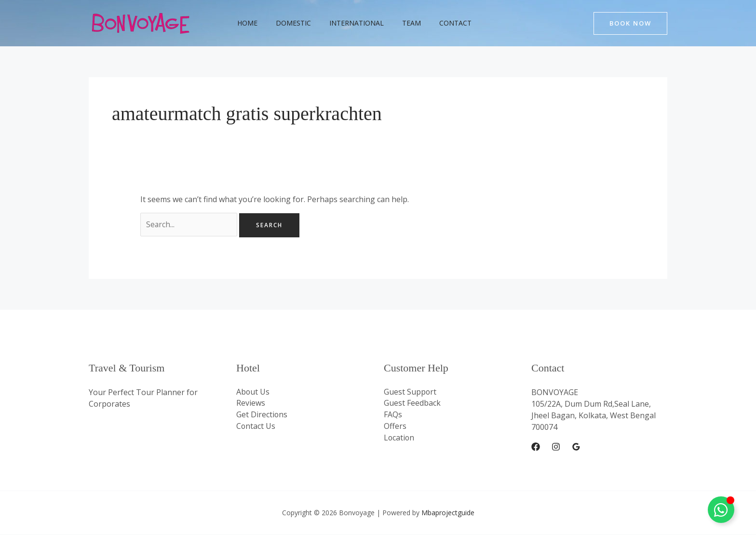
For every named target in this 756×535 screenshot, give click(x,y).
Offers (395, 427)
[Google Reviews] (576, 448)
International (344, 23)
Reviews (251, 404)
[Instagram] (556, 448)
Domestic (286, 23)
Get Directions (262, 416)
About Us (253, 393)
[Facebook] (536, 448)
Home (245, 23)
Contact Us (256, 427)
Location (399, 439)
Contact (434, 23)
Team (395, 23)
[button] (630, 23)
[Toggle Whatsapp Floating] (721, 510)
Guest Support (410, 393)
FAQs (393, 416)
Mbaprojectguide (448, 513)
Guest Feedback (412, 404)
